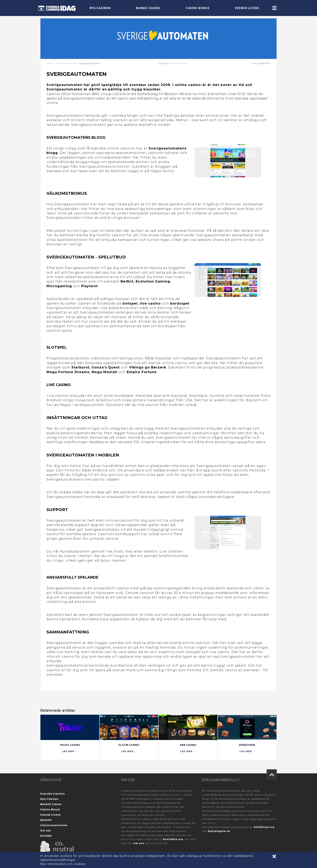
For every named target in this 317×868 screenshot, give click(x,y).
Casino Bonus (197, 8)
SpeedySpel (247, 745)
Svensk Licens (247, 8)
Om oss (45, 830)
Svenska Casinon (53, 794)
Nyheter (46, 820)
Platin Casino (129, 745)
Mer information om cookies (63, 864)
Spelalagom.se (219, 831)
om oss (139, 843)
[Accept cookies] (274, 856)
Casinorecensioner (54, 825)
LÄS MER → (70, 751)
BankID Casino (148, 8)
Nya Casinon (100, 8)
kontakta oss (173, 839)
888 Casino (188, 745)
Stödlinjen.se (264, 827)
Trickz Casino (70, 745)
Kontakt (46, 836)
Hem (49, 63)
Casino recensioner (66, 63)
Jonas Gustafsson (179, 63)
